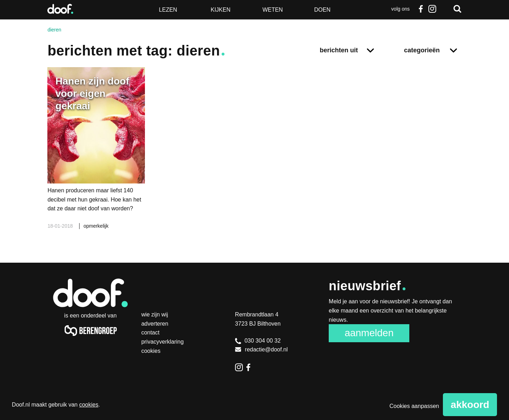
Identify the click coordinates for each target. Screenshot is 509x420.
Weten (273, 10)
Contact (151, 332)
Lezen (168, 10)
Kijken (221, 10)
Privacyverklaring (163, 342)
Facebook (421, 9)
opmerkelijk (96, 226)
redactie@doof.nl (261, 349)
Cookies (151, 351)
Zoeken (457, 9)
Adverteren (155, 324)
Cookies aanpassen (414, 406)
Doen (322, 10)
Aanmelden (369, 333)
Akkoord (470, 405)
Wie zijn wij (155, 314)
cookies (89, 405)
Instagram (432, 9)
